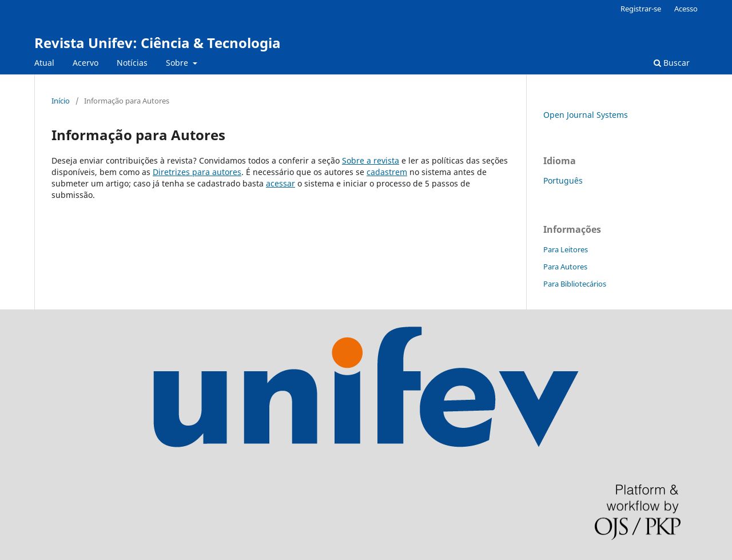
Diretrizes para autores (197, 172)
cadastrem (387, 172)
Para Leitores (566, 249)
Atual (44, 63)
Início (61, 101)
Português (563, 180)
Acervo (85, 63)
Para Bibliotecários (575, 284)
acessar (281, 183)
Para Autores (565, 267)
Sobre (178, 63)
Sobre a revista (371, 160)
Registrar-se (641, 9)
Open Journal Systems (586, 115)
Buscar (672, 63)
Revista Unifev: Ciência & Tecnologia (158, 43)
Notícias (132, 63)
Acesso (686, 9)
